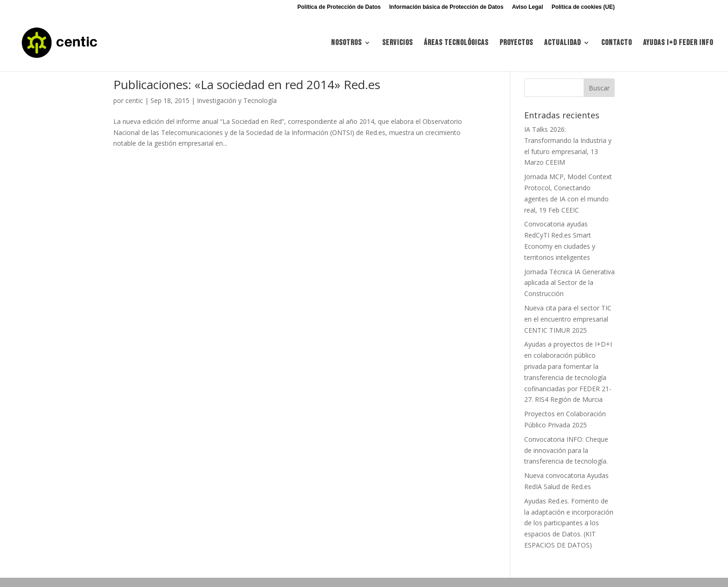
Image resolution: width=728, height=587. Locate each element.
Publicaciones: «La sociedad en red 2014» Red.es (247, 84)
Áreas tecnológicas (456, 43)
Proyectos (516, 43)
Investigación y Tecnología (237, 100)
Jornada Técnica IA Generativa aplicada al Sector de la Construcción (569, 283)
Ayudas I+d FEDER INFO (678, 43)
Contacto (617, 43)
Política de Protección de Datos (339, 7)
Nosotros (346, 43)
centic (134, 100)
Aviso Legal (528, 7)
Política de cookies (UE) (583, 7)
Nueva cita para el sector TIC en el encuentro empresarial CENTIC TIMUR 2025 (568, 319)
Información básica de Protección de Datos (446, 7)
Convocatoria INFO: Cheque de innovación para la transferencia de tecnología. (566, 450)
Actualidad (562, 43)
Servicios (397, 43)
